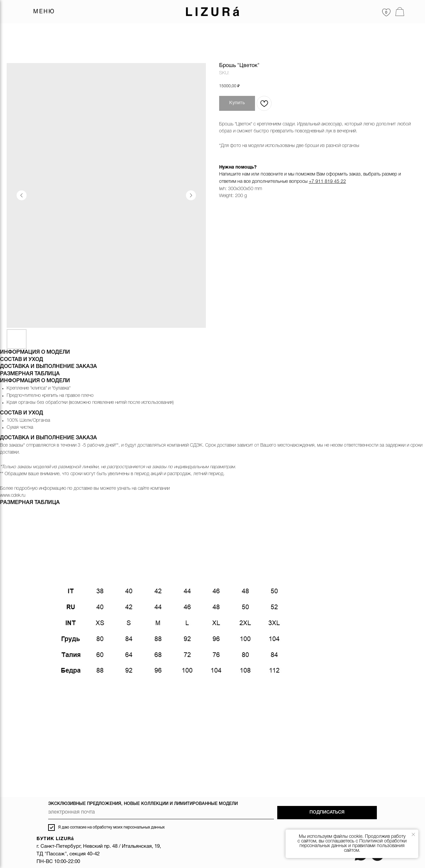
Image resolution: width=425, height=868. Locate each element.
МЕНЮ (44, 12)
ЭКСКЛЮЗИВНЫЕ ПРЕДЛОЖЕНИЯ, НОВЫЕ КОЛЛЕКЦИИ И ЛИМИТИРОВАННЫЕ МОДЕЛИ (143, 804)
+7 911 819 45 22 (327, 182)
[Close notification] (413, 834)
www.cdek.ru (13, 496)
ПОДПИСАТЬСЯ (327, 812)
